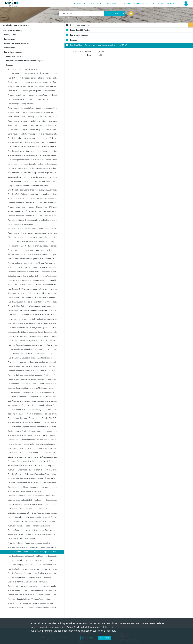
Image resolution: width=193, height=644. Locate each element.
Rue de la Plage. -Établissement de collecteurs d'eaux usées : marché (33, 155)
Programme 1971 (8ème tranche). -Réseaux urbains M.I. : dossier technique (33, 207)
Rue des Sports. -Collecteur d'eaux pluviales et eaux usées (32, 358)
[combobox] (115, 14)
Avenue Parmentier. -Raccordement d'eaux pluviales (29, 526)
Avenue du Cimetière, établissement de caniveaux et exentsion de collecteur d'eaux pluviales (33, 323)
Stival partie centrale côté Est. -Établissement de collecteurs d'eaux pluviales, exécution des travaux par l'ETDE (33, 500)
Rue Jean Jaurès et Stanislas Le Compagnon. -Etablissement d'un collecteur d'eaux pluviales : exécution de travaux (33, 410)
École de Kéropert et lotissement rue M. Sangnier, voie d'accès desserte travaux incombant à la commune (33, 388)
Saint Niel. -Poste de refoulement (21, 539)
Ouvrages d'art (10, 35)
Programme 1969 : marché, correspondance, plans (28, 186)
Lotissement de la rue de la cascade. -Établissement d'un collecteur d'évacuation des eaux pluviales (33, 384)
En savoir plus (88, 638)
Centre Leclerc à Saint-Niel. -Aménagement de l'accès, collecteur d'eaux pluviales (33, 431)
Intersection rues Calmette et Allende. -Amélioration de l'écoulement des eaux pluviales (33, 405)
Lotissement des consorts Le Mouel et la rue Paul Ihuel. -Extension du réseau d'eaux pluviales (33, 392)
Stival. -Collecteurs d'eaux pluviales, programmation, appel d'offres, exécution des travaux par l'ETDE (33, 504)
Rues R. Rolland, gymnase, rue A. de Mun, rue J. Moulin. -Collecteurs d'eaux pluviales (33, 315)
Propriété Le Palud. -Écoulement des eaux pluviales (29, 543)
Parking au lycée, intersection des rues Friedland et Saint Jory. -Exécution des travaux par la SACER (33, 440)
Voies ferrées (9, 48)
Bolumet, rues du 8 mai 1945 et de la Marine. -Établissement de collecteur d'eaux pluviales (33, 478)
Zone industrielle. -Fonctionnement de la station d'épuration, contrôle (33, 199)
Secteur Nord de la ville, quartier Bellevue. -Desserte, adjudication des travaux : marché (33, 168)
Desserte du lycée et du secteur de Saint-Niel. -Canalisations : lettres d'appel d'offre (33, 379)
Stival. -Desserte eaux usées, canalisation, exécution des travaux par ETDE (33, 285)
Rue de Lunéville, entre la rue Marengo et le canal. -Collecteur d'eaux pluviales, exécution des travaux (33, 138)
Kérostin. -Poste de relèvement (20, 224)
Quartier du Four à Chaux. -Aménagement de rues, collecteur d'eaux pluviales (33, 487)
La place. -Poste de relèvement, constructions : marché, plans (33, 242)
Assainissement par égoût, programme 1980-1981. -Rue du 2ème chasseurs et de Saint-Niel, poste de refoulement (33, 250)
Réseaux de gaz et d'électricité (17, 43)
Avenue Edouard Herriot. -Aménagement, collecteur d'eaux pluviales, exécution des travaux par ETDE (33, 522)
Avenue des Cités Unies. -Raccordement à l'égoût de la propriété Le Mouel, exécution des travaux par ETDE (33, 470)
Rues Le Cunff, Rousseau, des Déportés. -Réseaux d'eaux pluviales (33, 603)
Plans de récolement (14, 56)
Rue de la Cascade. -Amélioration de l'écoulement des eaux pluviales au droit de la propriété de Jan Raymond (33, 435)
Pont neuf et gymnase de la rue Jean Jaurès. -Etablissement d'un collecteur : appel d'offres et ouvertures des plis (33, 530)
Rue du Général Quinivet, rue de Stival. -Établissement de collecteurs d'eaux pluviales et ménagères (33, 74)
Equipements (10, 39)
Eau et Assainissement (13, 52)
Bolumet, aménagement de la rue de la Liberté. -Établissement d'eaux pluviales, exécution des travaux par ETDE (33, 483)
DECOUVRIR (96, 3)
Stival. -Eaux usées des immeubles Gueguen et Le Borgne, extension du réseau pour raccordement (33, 336)
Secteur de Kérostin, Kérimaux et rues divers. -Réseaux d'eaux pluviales (33, 595)
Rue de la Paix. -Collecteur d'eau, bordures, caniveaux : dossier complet (33, 194)
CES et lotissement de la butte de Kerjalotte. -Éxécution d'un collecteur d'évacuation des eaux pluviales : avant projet (33, 237)
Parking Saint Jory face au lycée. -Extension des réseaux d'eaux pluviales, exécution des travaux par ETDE (33, 444)
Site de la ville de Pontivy (165, 3)
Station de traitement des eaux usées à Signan (25, 61)
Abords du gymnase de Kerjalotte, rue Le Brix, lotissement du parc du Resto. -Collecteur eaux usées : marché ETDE (33, 293)
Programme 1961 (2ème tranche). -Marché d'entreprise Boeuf (32, 95)
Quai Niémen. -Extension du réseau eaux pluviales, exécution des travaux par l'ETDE (33, 401)
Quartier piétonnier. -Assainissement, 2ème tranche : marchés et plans (33, 586)
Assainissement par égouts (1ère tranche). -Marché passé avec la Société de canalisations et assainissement (33, 108)
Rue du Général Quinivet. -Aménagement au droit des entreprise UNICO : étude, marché (33, 590)
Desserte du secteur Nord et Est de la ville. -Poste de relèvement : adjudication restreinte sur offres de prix (33, 216)
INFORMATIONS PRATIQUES (135, 3)
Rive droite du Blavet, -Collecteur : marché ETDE (28, 509)
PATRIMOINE (112, 3)
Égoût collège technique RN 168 (21, 104)
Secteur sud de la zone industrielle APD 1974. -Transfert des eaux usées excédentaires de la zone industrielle (33, 263)
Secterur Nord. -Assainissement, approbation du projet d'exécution (33, 173)
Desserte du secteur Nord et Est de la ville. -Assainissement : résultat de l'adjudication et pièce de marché (33, 203)
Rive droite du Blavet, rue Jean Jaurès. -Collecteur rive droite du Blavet (33, 453)
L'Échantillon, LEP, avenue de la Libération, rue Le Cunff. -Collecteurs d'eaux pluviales (33, 310)
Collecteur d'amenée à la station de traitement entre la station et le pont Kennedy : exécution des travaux (33, 272)
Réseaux (10, 65)
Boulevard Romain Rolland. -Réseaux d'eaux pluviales (30, 599)
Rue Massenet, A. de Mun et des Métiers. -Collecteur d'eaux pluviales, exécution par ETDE (33, 422)
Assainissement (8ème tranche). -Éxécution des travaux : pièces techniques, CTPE (33, 233)
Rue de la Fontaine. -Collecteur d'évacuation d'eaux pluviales (33, 474)
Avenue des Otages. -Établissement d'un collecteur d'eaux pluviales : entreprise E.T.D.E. (33, 220)
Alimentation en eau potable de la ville (24, 69)
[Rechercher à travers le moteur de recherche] (83, 13)
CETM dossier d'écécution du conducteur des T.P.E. (29, 99)
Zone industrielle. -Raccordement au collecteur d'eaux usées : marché (33, 164)
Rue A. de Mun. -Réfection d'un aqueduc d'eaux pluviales (31, 306)
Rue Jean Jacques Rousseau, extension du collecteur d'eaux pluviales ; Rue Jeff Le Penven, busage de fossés (33, 345)
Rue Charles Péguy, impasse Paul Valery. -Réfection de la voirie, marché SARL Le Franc (33, 565)
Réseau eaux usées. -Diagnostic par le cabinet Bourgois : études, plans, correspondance (33, 534)
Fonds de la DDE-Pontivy (12, 31)
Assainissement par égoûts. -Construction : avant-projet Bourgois (33, 82)
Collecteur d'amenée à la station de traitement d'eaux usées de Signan (33, 276)
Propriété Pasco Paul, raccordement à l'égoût (26, 491)
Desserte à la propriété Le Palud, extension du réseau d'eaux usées (33, 496)
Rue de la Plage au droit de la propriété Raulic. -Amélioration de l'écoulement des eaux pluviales (33, 302)
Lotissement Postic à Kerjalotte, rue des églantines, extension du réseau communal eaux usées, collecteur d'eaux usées (33, 349)
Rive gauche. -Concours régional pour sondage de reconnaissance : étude (33, 362)
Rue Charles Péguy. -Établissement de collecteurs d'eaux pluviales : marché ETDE (33, 569)
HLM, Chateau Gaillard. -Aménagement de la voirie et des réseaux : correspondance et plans (33, 117)
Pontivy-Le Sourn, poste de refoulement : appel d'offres (30, 461)
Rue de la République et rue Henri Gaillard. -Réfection (30, 578)
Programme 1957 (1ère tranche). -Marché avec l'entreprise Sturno (33, 87)
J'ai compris (104, 638)
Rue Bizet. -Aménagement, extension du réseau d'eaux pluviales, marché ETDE (33, 547)
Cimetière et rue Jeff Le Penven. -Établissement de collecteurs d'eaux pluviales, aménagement (33, 298)
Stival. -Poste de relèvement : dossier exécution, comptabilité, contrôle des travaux (33, 280)
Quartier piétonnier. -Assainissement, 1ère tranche (28, 582)
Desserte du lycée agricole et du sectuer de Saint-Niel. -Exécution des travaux (33, 375)
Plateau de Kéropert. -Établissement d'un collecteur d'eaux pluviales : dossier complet (33, 211)
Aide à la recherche (68, 18)
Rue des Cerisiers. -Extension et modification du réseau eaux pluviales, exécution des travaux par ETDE (33, 573)
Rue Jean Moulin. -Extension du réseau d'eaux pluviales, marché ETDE (33, 552)
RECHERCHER (79, 3)
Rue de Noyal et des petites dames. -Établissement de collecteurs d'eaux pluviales (33, 78)
